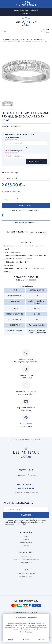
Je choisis (26, 639)
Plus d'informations (26, 632)
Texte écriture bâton (13, 138)
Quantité (5, 200)
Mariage (26, 539)
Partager (3, 215)
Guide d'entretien (38, 233)
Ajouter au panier (26, 206)
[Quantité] (13, 200)
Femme (26, 536)
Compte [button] (26, 14)
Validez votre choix (37, 162)
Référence (20, 280)
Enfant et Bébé (26, 543)
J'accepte (42, 639)
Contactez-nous (26, 563)
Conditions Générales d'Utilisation (26, 560)
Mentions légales (26, 556)
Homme (26, 546)
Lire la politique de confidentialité (24, 523)
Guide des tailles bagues (18, 232)
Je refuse (10, 639)
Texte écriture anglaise (14, 151)
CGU (36, 223)
